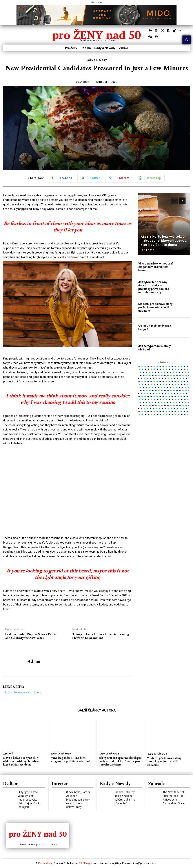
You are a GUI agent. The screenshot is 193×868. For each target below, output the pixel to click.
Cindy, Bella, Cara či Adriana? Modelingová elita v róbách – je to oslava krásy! (78, 800)
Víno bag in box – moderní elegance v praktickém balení (155, 267)
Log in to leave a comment (24, 692)
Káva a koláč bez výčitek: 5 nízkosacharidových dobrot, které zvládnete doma (164, 241)
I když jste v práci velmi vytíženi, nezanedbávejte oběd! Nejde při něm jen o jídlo (30, 800)
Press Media (45, 863)
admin (85, 82)
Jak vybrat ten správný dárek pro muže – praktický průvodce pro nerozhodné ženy (154, 287)
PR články (85, 863)
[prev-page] (174, 201)
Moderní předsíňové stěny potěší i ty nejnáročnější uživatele (155, 307)
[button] (187, 40)
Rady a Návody (97, 60)
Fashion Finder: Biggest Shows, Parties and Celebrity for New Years (31, 636)
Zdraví (8, 754)
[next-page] (182, 201)
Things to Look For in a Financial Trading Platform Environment (101, 636)
